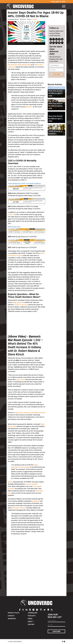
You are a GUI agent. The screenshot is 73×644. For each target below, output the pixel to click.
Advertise (12, 619)
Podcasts (32, 616)
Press (30, 619)
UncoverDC (21, 6)
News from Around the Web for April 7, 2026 (55, 119)
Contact (11, 616)
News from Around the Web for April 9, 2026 (55, 93)
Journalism (32, 613)
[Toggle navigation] (64, 6)
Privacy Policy (14, 613)
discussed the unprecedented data (19, 65)
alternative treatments (19, 508)
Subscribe (56, 74)
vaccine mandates (31, 484)
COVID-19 (11, 214)
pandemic (29, 107)
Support (31, 624)
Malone (10, 482)
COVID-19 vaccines (21, 305)
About (30, 621)
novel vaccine (21, 379)
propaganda (36, 501)
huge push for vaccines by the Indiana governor (30, 413)
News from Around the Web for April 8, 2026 (55, 106)
